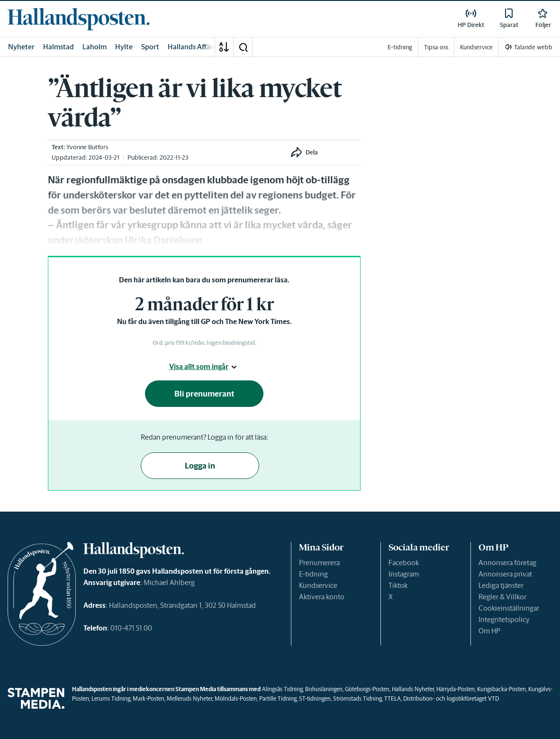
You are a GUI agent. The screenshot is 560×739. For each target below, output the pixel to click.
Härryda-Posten (456, 689)
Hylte (124, 47)
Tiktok (398, 585)
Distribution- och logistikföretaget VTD (451, 698)
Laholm (95, 47)
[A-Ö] (224, 47)
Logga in (200, 466)
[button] (243, 47)
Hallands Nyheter (413, 689)
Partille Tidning (278, 698)
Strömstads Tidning (357, 698)
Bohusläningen (324, 689)
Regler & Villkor (502, 597)
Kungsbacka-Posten (501, 689)
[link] (79, 19)
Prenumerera (319, 563)
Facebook (404, 563)
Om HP (489, 631)
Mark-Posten (149, 698)
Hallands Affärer (194, 47)
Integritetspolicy (504, 619)
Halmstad (59, 47)
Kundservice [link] (476, 47)
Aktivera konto (322, 597)
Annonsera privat (505, 574)
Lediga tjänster (501, 585)
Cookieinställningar (509, 608)
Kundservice (318, 585)
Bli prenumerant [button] (204, 394)
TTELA (393, 698)
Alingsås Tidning (282, 689)
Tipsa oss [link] (436, 47)
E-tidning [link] (400, 47)
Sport (150, 47)
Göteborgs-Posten (367, 689)
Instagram (404, 574)
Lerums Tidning (111, 698)
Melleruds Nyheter (190, 698)
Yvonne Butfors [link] (87, 147)
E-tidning (313, 574)
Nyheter (21, 47)
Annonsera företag (507, 563)
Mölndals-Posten (236, 698)
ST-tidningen (315, 698)
